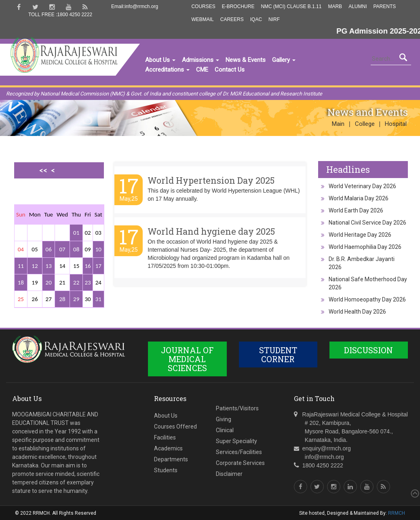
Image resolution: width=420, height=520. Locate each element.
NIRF (274, 19)
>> (51, 198)
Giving (224, 419)
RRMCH (397, 513)
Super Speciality (236, 441)
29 (76, 299)
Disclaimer (229, 474)
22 (76, 282)
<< (43, 170)
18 (21, 282)
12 (35, 266)
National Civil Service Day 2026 (367, 223)
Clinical (225, 430)
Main (338, 124)
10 (98, 249)
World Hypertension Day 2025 (211, 180)
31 (98, 299)
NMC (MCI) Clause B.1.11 (291, 6)
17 (98, 266)
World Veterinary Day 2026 (362, 186)
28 (62, 299)
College (365, 124)
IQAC (256, 19)
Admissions (201, 60)
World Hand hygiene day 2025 (211, 231)
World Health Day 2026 (357, 312)
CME (202, 70)
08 (76, 249)
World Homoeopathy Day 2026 (367, 299)
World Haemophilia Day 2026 (365, 247)
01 (76, 233)
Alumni (358, 6)
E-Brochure (238, 6)
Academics (168, 448)
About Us (160, 60)
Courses (203, 6)
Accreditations (167, 70)
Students (166, 470)
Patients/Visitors (237, 408)
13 (49, 266)
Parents (384, 6)
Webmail (202, 19)
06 (49, 249)
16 (88, 266)
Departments (171, 459)
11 (21, 266)
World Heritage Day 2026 (360, 235)
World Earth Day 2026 (356, 210)
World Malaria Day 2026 (359, 198)
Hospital (396, 124)
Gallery (284, 60)
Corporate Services (240, 463)
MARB (335, 6)
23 (88, 282)
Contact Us (230, 70)
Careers (232, 19)
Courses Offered (175, 427)
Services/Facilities (239, 452)
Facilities (165, 437)
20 (49, 282)
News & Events (246, 60)
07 (62, 249)
